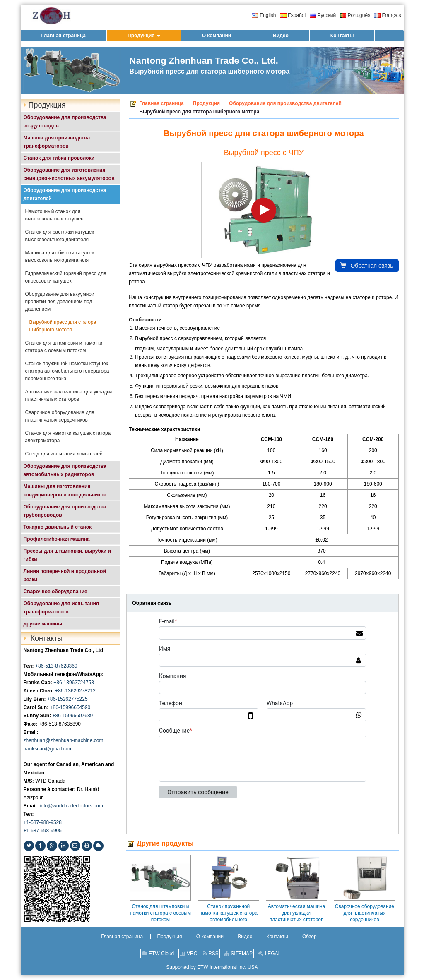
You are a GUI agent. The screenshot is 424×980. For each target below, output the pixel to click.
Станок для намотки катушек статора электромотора (68, 437)
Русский (323, 15)
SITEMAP (238, 954)
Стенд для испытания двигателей (64, 454)
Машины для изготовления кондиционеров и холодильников (65, 491)
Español (293, 15)
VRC (189, 954)
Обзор (310, 937)
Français (387, 15)
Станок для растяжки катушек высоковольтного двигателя (60, 236)
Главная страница (161, 103)
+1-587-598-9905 (43, 831)
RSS (211, 954)
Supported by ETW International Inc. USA (212, 967)
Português (355, 15)
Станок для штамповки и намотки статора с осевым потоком (160, 913)
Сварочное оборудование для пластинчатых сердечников (365, 913)
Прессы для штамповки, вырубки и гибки (67, 555)
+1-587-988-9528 (43, 822)
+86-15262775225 (67, 699)
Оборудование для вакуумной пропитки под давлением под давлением (60, 302)
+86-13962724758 (74, 683)
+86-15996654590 (70, 707)
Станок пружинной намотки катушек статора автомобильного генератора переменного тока (229, 913)
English (264, 15)
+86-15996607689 (73, 716)
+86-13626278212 (75, 691)
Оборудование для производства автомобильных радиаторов (65, 470)
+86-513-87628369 (56, 666)
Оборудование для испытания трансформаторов (61, 608)
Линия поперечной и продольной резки (65, 575)
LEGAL (269, 954)
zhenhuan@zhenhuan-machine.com (64, 740)
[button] (144, 36)
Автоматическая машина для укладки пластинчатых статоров (297, 913)
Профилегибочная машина (57, 539)
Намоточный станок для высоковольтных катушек (54, 215)
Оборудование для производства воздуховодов (65, 122)
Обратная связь (367, 266)
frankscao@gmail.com (48, 749)
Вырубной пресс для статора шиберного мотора (63, 326)
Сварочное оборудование (55, 592)
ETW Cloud (158, 954)
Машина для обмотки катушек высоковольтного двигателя (60, 256)
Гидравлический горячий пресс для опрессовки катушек (66, 277)
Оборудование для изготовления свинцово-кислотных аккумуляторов (69, 174)
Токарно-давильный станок (58, 527)
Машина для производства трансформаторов (57, 142)
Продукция (206, 103)
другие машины (43, 624)
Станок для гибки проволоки (59, 158)
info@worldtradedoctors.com (71, 806)
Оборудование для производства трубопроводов (65, 511)
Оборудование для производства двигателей (285, 103)
